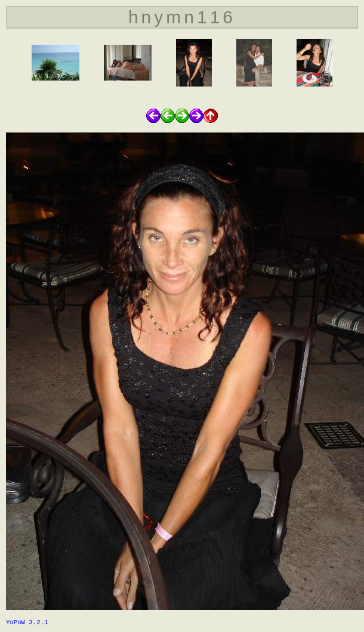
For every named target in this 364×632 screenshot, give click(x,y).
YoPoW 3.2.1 (27, 622)
